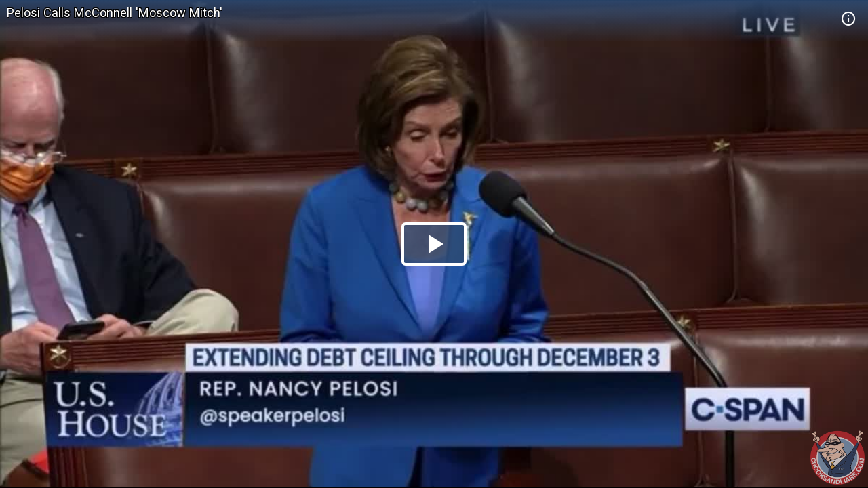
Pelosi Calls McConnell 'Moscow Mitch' (115, 13)
